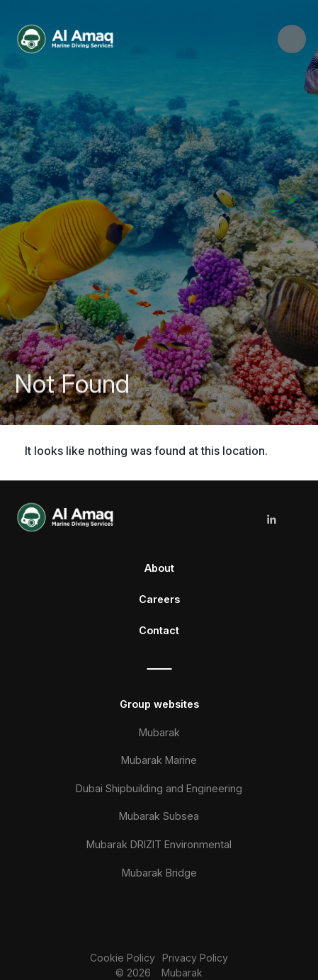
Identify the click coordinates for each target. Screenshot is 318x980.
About (159, 568)
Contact (159, 630)
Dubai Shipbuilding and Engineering (159, 788)
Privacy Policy (195, 958)
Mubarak (159, 732)
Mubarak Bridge (159, 873)
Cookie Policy (123, 958)
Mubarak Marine (159, 760)
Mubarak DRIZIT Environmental (159, 844)
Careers (159, 599)
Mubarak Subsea (159, 816)
